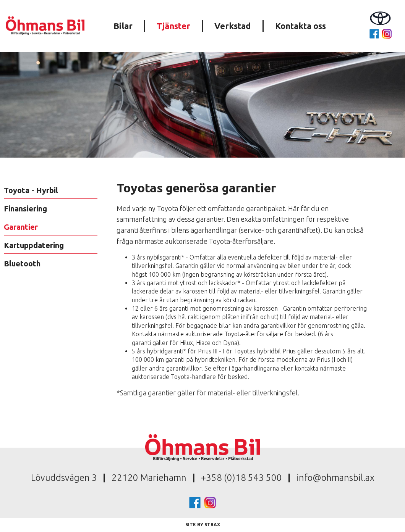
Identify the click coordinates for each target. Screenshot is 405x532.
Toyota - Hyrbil (31, 190)
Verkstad (233, 26)
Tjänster (173, 26)
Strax (212, 525)
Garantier (21, 227)
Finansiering (25, 209)
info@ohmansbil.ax (335, 478)
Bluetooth (22, 264)
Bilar (123, 26)
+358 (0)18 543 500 (241, 478)
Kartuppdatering (34, 245)
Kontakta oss (301, 26)
